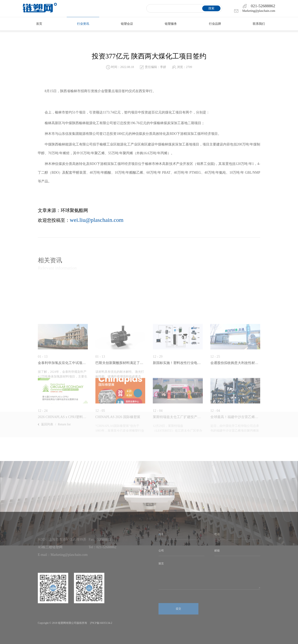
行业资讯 (83, 24)
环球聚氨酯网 (74, 210)
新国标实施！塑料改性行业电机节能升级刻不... (178, 409)
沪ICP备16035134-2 (101, 623)
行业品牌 (215, 24)
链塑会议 (127, 24)
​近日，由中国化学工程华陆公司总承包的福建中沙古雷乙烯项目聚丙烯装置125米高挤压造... (235, 476)
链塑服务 (171, 24)
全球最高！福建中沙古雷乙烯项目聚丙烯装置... (235, 463)
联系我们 (259, 24)
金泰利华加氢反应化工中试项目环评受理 (63, 409)
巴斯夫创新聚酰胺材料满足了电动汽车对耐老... (120, 409)
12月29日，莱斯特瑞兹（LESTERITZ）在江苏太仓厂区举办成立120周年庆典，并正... (178, 476)
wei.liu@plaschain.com (97, 220)
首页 (39, 24)
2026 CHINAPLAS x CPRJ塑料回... (63, 463)
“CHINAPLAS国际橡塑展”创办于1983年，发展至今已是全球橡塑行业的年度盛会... (120, 476)
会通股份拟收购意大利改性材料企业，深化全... (235, 409)
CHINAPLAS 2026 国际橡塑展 (118, 463)
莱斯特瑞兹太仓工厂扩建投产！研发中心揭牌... (178, 463)
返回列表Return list (54, 434)
